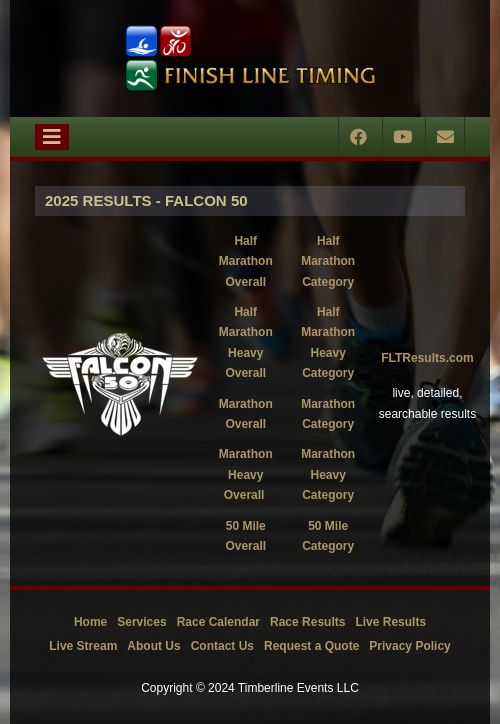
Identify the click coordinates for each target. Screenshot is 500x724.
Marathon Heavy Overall (246, 474)
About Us (153, 646)
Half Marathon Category (328, 261)
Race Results (307, 622)
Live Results (390, 622)
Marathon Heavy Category (328, 474)
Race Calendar (218, 622)
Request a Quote (311, 646)
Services (141, 622)
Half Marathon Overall (246, 261)
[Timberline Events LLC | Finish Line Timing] (250, 58)
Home (90, 622)
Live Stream (83, 646)
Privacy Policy (409, 646)
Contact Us (222, 646)
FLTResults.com (427, 358)
